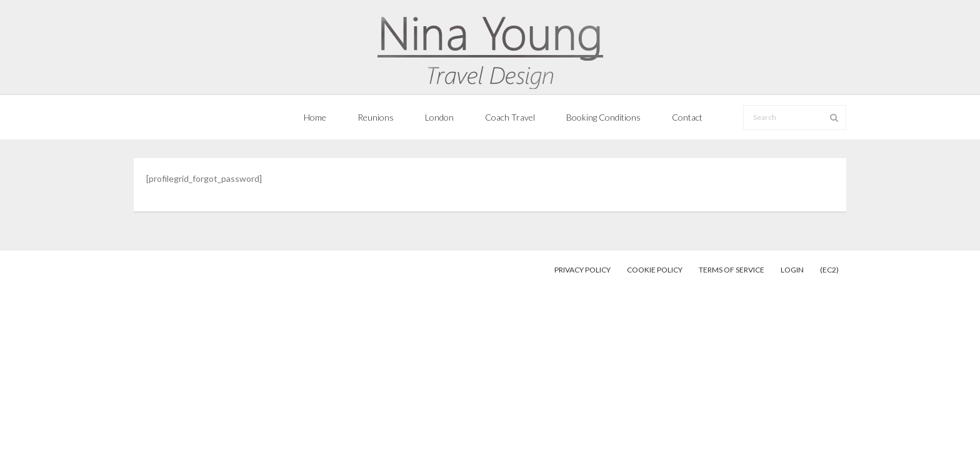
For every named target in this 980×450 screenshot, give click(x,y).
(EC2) (829, 270)
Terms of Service (732, 270)
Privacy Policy (582, 270)
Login (792, 270)
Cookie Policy (655, 270)
